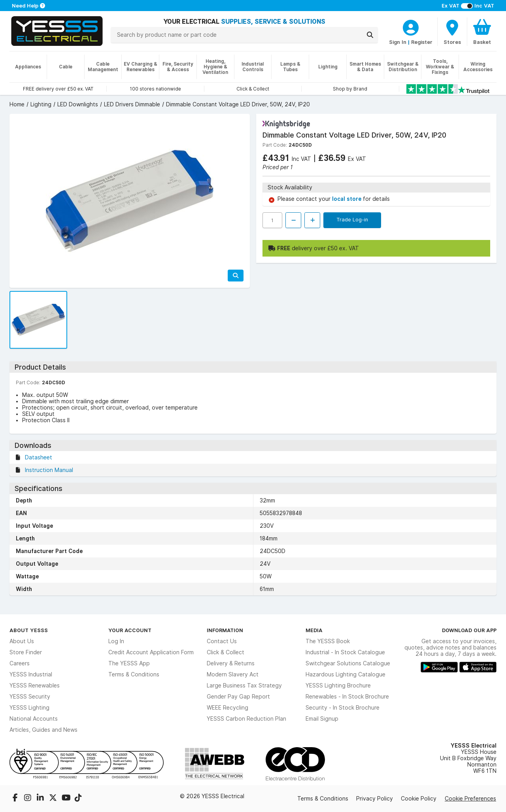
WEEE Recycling (228, 708)
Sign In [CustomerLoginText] (398, 42)
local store (347, 199)
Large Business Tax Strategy (244, 685)
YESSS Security (30, 697)
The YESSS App (129, 663)
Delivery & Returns (231, 663)
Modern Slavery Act (233, 674)
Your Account (130, 630)
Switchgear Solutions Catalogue (348, 663)
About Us (22, 641)
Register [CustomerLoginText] (422, 42)
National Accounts (34, 719)
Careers (20, 663)
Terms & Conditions (134, 674)
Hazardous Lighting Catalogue (346, 674)
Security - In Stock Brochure (343, 708)
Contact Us (222, 641)
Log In (116, 641)
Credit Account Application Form (151, 652)
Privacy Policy (375, 799)
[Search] (370, 35)
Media (314, 630)
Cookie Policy (419, 799)
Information (225, 630)
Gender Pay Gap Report (238, 697)
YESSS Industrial (31, 674)
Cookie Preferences (470, 799)
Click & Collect (226, 652)
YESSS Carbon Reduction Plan (246, 719)
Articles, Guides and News (43, 730)
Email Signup (322, 719)
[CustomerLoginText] (411, 26)
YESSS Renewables (35, 685)
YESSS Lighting (29, 708)
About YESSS (29, 630)
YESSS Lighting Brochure (338, 685)
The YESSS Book (328, 641)
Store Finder (26, 652)
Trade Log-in (352, 219)
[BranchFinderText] (452, 32)
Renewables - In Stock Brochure (347, 697)
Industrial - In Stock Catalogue (345, 652)
